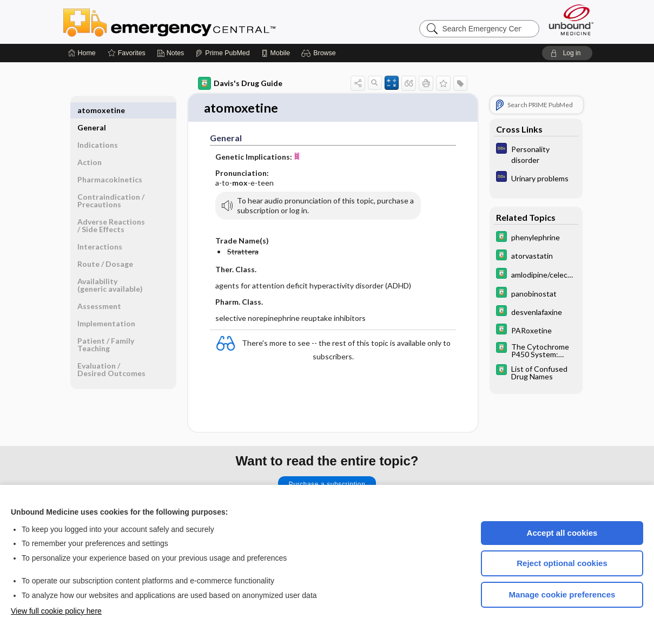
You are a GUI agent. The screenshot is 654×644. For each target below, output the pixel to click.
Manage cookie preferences (562, 594)
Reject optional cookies (562, 563)
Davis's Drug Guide (240, 83)
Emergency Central (197, 22)
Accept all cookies (562, 533)
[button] (320, 53)
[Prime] (222, 53)
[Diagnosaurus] (536, 154)
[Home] (82, 53)
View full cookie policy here (56, 611)
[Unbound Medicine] (571, 20)
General (92, 110)
